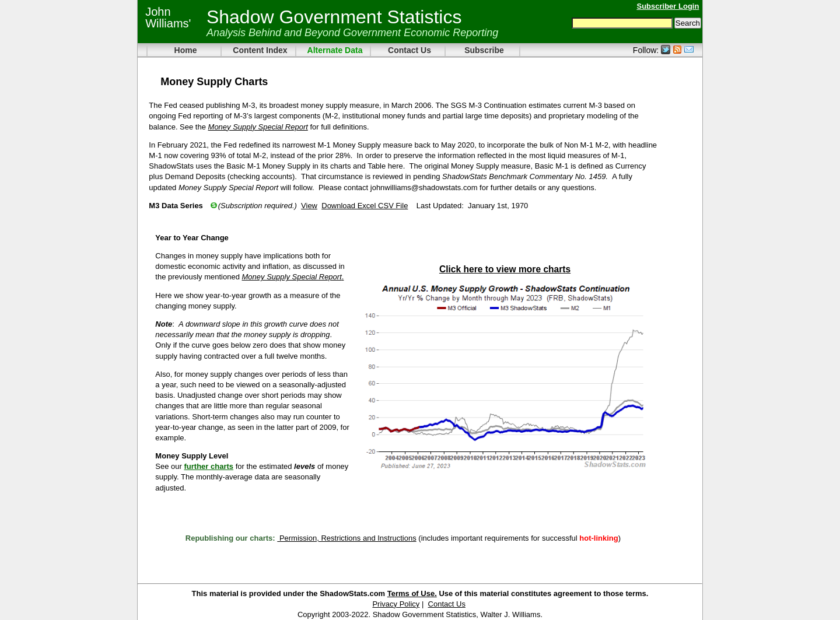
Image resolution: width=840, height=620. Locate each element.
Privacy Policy (396, 604)
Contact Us (409, 50)
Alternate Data (335, 50)
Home (186, 50)
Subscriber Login (668, 6)
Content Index (260, 50)
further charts (209, 466)
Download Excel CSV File (365, 206)
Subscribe (484, 50)
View (309, 206)
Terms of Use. (412, 593)
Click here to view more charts (505, 269)
